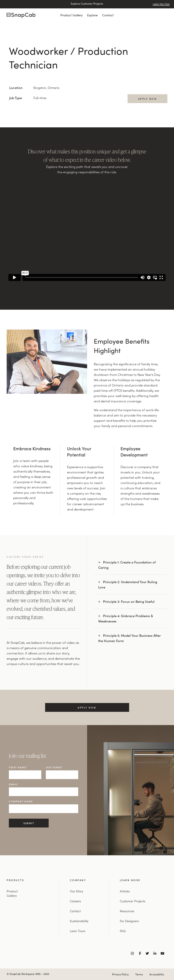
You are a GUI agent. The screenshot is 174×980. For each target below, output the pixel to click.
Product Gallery (72, 15)
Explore (92, 15)
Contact (108, 15)
